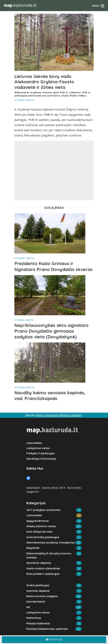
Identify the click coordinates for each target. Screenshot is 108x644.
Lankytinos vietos (38, 448)
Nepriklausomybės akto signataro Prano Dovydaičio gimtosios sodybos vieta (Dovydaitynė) (51, 331)
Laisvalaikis (34, 443)
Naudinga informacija (41, 459)
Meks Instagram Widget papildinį (59, 415)
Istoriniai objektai (24, 100)
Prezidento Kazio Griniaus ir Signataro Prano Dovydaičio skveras (53, 266)
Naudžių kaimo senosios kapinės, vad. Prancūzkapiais (50, 395)
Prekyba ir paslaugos (40, 453)
